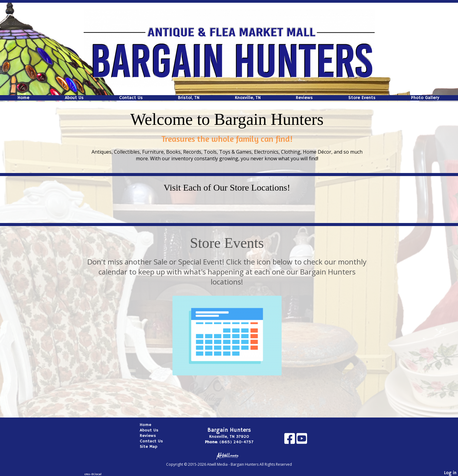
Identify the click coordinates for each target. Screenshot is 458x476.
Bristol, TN (189, 98)
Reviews (304, 98)
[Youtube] (302, 441)
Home (23, 98)
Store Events (362, 98)
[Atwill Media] (229, 456)
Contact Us (131, 98)
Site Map (153, 447)
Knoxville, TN (248, 98)
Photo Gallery (425, 98)
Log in (450, 473)
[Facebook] (290, 441)
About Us (74, 98)
